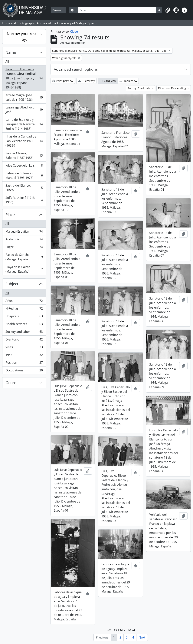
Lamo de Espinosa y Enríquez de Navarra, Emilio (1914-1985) (24, 124)
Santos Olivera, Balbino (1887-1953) (24, 155)
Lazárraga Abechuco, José (24, 110)
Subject (12, 284)
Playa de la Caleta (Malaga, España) (24, 269)
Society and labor (24, 332)
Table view (128, 81)
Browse (57, 10)
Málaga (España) (24, 232)
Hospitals (24, 317)
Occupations (24, 371)
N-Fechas (24, 309)
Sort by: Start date (139, 88)
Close (74, 32)
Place (10, 215)
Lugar (24, 248)
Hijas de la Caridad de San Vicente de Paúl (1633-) (24, 141)
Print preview (63, 81)
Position (24, 363)
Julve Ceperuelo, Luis (24, 166)
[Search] (117, 10)
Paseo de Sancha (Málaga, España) (24, 257)
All (7, 61)
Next (142, 637)
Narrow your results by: (24, 37)
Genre (11, 383)
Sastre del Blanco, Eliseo (24, 188)
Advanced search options (76, 69)
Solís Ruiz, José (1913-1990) (24, 200)
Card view (108, 81)
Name (11, 52)
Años (24, 302)
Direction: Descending (172, 88)
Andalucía (24, 240)
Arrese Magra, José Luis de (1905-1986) (24, 97)
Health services (24, 325)
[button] (168, 10)
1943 (24, 356)
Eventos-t (24, 340)
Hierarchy (86, 81)
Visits (24, 348)
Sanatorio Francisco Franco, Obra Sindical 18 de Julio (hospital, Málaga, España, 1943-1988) (24, 78)
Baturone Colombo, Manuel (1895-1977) (24, 175)
